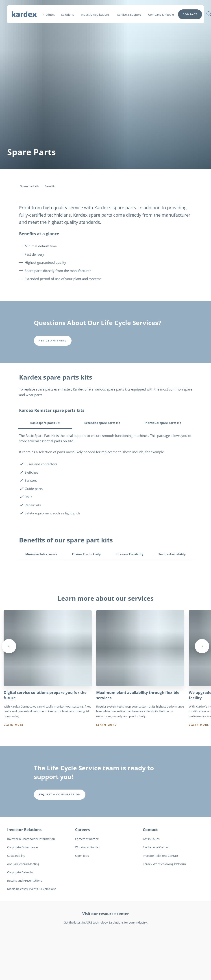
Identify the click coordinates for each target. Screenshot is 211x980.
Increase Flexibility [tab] (129, 554)
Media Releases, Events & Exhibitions (32, 889)
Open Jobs (82, 855)
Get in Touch (151, 839)
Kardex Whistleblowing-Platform (164, 864)
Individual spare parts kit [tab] (163, 423)
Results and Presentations (25, 881)
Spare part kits (30, 186)
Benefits (50, 186)
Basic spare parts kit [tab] (45, 423)
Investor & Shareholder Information (31, 839)
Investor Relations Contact (161, 855)
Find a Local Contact (156, 847)
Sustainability (16, 855)
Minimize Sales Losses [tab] (41, 554)
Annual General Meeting (23, 864)
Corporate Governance (22, 847)
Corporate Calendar (20, 872)
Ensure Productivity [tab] (86, 554)
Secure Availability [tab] (172, 554)
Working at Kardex (87, 847)
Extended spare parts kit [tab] (102, 423)
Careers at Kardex (87, 839)
